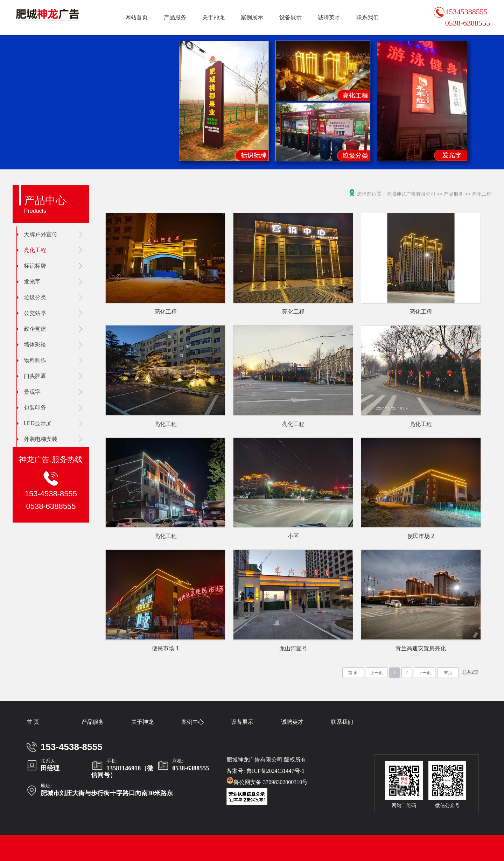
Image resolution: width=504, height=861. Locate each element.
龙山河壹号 (293, 648)
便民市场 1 (165, 648)
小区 (293, 536)
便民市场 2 (421, 536)
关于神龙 (213, 17)
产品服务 (175, 17)
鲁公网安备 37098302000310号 (267, 781)
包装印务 (31, 408)
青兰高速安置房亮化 (421, 648)
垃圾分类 (31, 297)
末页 (448, 673)
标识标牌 (31, 266)
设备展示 (290, 17)
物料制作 (31, 360)
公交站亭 (31, 313)
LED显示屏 (34, 423)
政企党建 (31, 329)
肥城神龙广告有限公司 (411, 194)
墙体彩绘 (31, 345)
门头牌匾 (31, 376)
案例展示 (252, 17)
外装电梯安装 (37, 439)
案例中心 (192, 722)
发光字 (29, 282)
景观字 (29, 392)
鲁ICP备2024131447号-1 (275, 771)
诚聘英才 (329, 17)
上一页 (377, 673)
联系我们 (367, 17)
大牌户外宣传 (37, 234)
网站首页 (136, 17)
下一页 (425, 673)
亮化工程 (31, 250)
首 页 (353, 673)
